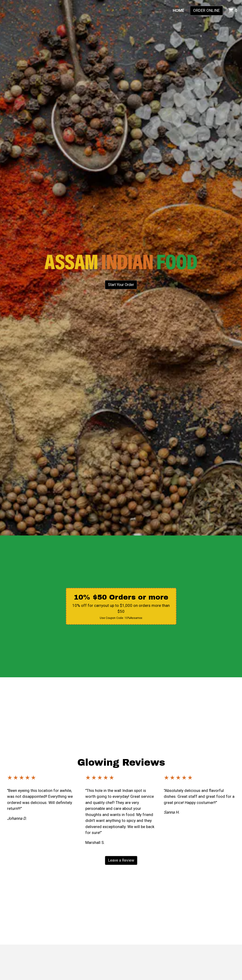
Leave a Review (121, 860)
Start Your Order (121, 285)
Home (179, 10)
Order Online (206, 10)
